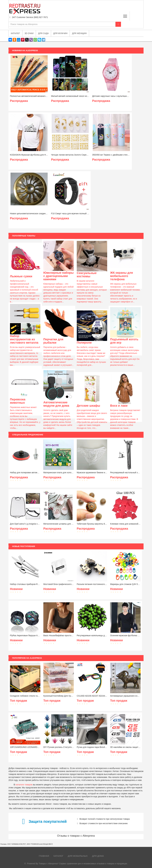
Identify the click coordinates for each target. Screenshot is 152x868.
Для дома (98, 856)
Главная (44, 856)
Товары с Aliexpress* (49, 864)
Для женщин (79, 33)
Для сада (43, 33)
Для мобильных (78, 856)
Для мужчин (60, 33)
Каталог (58, 856)
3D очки (29, 33)
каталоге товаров (24, 785)
